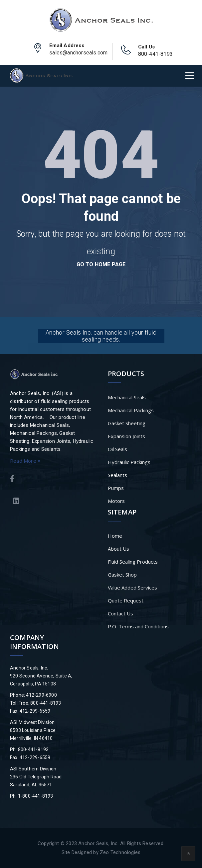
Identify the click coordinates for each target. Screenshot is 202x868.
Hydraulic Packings (129, 462)
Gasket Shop (122, 575)
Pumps (116, 488)
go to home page (101, 264)
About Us (118, 549)
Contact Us (120, 613)
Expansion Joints (126, 436)
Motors (116, 501)
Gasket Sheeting (127, 423)
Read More (25, 461)
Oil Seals (117, 449)
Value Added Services (132, 588)
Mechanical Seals (127, 397)
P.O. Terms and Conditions (138, 626)
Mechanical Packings (131, 410)
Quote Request (126, 600)
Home (115, 536)
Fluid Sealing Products (133, 562)
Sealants (117, 475)
